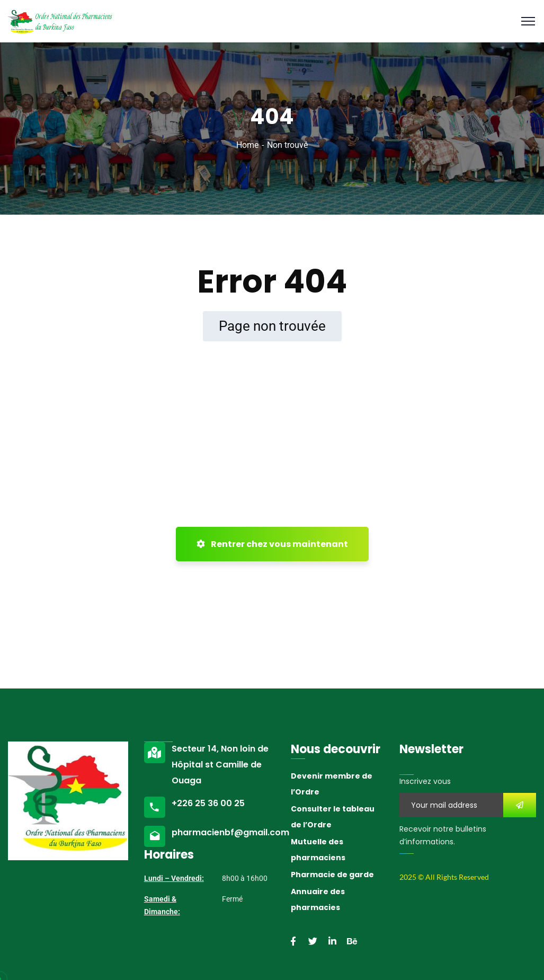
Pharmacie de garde (332, 875)
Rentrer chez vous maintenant (272, 544)
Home (247, 145)
